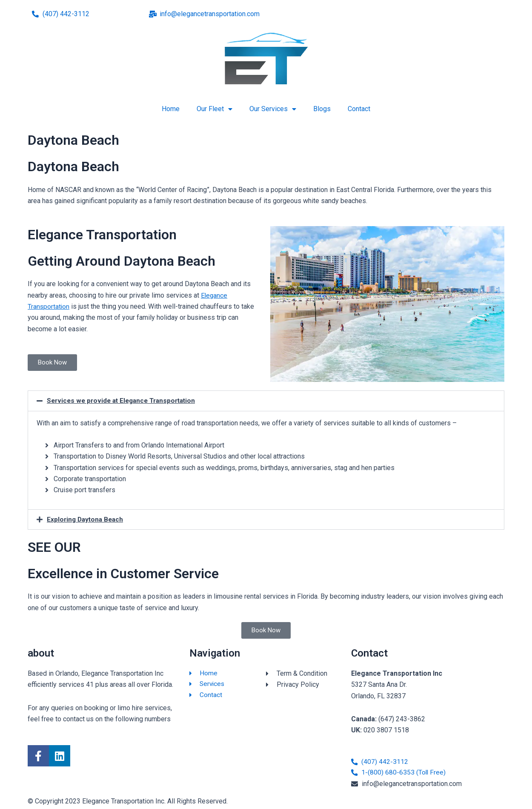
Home (171, 109)
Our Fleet (215, 109)
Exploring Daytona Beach (87, 519)
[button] (266, 401)
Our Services (273, 109)
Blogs (322, 109)
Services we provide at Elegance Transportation (125, 400)
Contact (359, 109)
